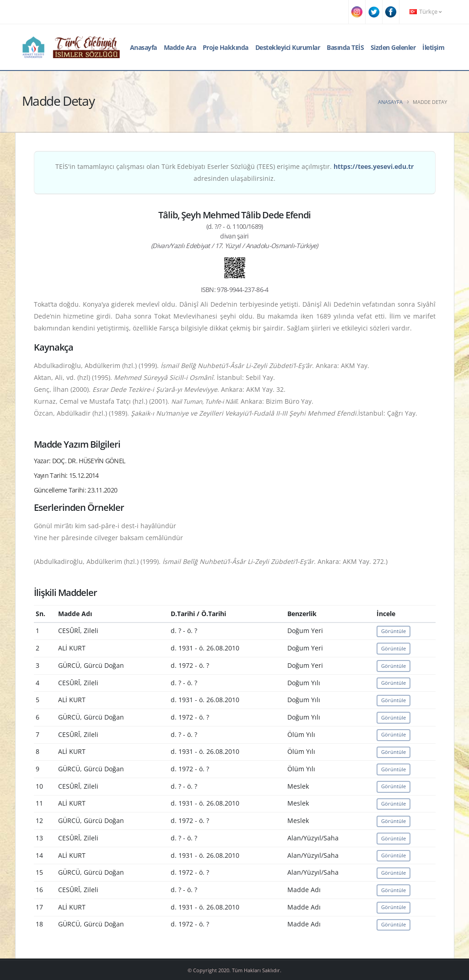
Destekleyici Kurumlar (288, 47)
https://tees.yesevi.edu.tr (374, 166)
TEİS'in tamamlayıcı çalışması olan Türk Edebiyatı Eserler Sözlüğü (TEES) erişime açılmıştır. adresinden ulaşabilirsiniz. (234, 172)
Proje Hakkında (226, 47)
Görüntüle (394, 631)
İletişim (433, 47)
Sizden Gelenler (393, 47)
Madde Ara (180, 47)
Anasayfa (143, 47)
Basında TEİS (345, 47)
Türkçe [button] (426, 12)
